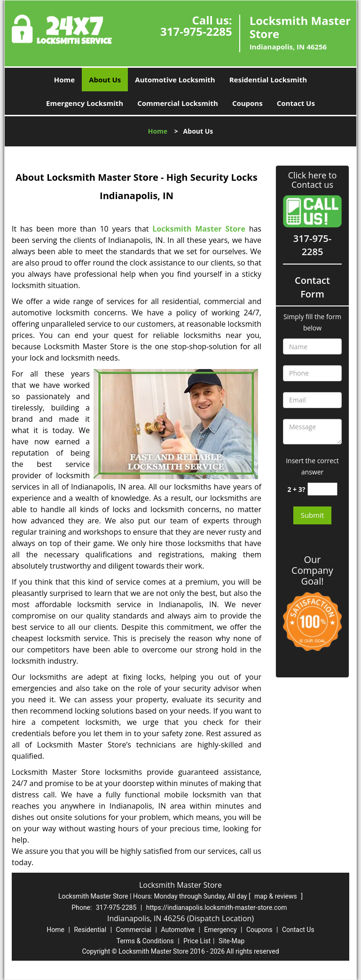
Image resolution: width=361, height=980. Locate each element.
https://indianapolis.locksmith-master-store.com (217, 908)
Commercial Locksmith (178, 103)
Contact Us (296, 103)
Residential (90, 930)
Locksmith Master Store (199, 229)
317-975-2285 (196, 31)
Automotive (178, 930)
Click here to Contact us (313, 180)
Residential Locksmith (268, 80)
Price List (197, 941)
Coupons (247, 103)
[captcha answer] (322, 489)
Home (64, 80)
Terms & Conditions (145, 941)
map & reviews (276, 896)
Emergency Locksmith (85, 103)
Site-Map (232, 941)
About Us (105, 80)
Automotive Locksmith (175, 80)
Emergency (220, 930)
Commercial (134, 930)
